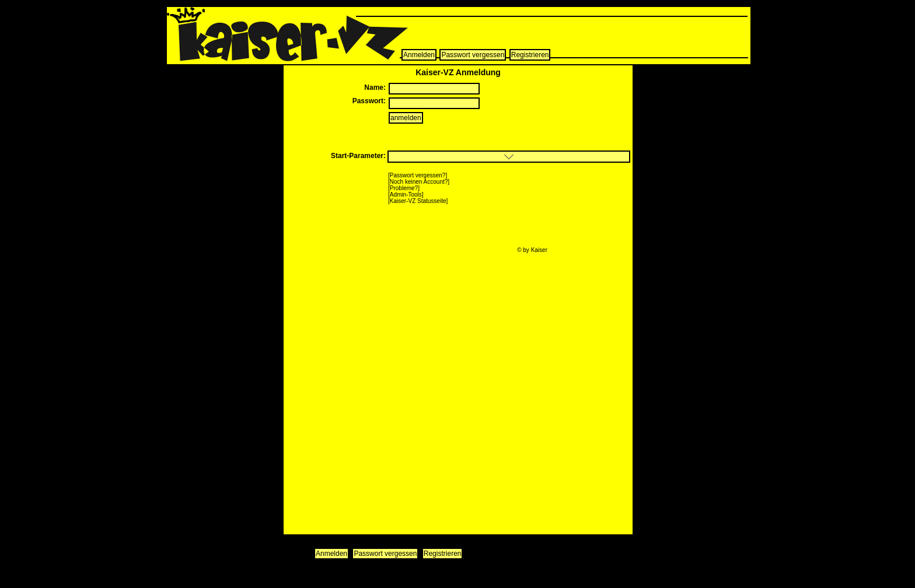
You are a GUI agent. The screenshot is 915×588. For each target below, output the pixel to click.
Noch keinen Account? (419, 182)
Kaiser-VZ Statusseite (418, 201)
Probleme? (404, 188)
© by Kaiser (532, 250)
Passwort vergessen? (418, 175)
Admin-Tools (406, 195)
